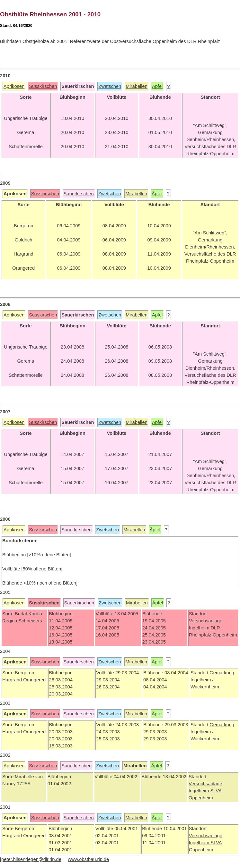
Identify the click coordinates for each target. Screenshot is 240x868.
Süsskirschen (43, 86)
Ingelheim (200, 628)
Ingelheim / (202, 680)
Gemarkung (222, 673)
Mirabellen (137, 86)
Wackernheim (205, 687)
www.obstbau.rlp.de (88, 859)
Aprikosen (14, 86)
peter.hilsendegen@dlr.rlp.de (31, 859)
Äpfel (157, 86)
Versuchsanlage (206, 621)
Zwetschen (110, 86)
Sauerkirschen (79, 194)
